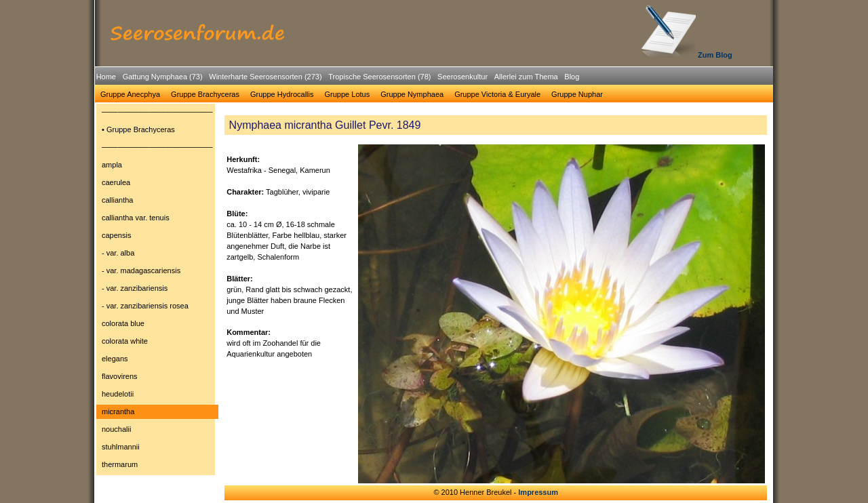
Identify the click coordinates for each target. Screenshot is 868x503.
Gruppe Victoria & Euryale (497, 94)
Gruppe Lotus (348, 94)
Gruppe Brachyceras (205, 94)
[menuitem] (106, 77)
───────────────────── (157, 112)
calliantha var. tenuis (136, 218)
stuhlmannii (121, 447)
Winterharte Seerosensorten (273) (265, 77)
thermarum (120, 464)
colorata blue (123, 323)
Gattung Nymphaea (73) (163, 77)
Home (106, 77)
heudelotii (118, 394)
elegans (115, 359)
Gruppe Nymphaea (412, 94)
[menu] (157, 290)
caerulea (116, 182)
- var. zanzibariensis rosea (145, 306)
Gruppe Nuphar (577, 94)
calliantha (117, 200)
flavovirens (120, 376)
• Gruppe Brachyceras (138, 129)
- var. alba (118, 253)
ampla (112, 165)
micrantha (118, 411)
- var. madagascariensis (141, 270)
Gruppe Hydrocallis (282, 94)
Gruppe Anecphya (130, 94)
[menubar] (338, 79)
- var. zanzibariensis (135, 288)
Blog (572, 77)
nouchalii (116, 429)
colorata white (125, 341)
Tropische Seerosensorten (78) (379, 77)
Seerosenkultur (462, 77)
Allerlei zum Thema (526, 77)
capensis (116, 235)
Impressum (538, 492)
